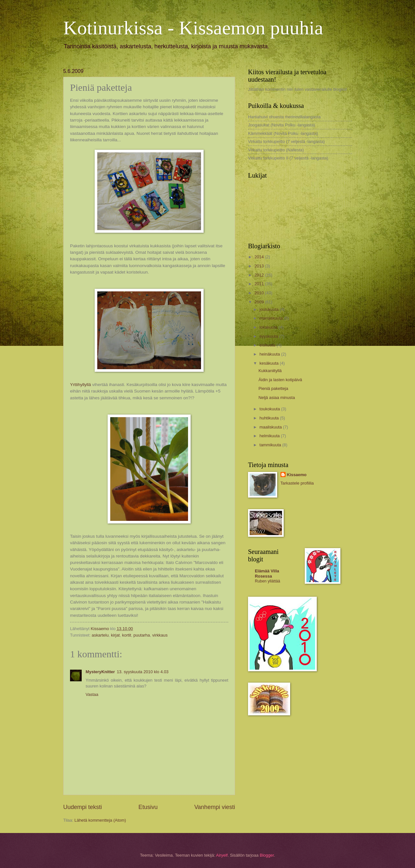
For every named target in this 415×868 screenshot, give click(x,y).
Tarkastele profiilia (297, 483)
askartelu (100, 635)
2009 (260, 302)
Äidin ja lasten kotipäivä (280, 380)
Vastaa (92, 694)
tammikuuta (271, 445)
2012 (260, 275)
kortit (127, 635)
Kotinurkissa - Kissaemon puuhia (193, 28)
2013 (260, 266)
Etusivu (148, 807)
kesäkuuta (269, 363)
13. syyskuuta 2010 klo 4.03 (143, 672)
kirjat (115, 635)
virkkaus (160, 635)
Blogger (267, 855)
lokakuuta (269, 327)
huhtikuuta (270, 418)
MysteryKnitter (100, 672)
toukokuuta (270, 409)
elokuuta (268, 345)
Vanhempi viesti (215, 807)
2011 (260, 284)
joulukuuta (269, 309)
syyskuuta (269, 336)
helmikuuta (270, 436)
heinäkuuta (270, 354)
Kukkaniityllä (270, 371)
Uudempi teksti (83, 807)
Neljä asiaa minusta (277, 398)
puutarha (142, 635)
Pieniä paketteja (273, 388)
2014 (260, 257)
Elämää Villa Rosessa (267, 574)
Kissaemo (297, 475)
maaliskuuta (271, 427)
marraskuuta (272, 318)
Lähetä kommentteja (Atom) (100, 820)
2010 (260, 293)
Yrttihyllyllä (81, 385)
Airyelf (222, 855)
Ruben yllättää (267, 581)
